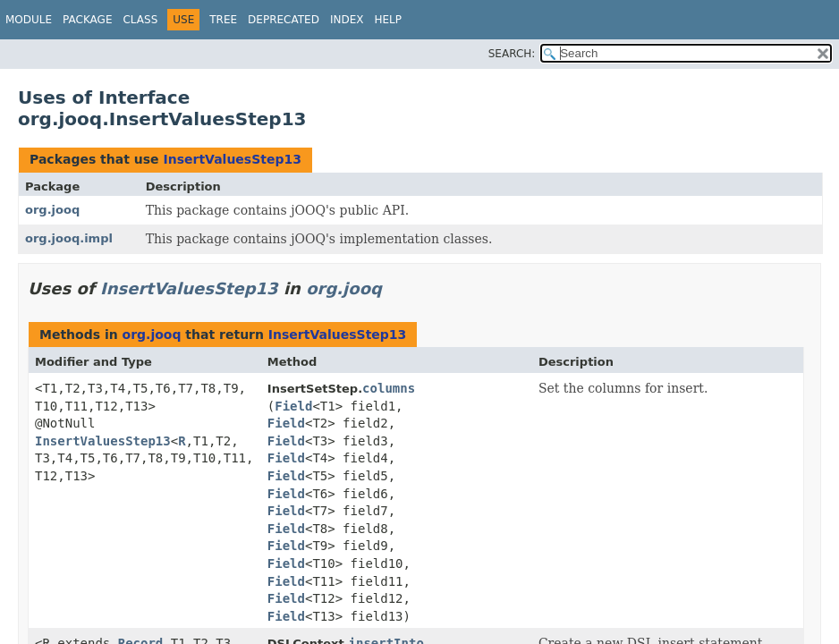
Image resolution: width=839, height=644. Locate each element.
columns (389, 388)
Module (29, 20)
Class (140, 20)
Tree (223, 20)
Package (87, 20)
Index (347, 20)
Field (293, 406)
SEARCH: (512, 54)
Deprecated (284, 20)
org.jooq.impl (69, 238)
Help (388, 20)
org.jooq (52, 210)
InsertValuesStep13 (232, 159)
